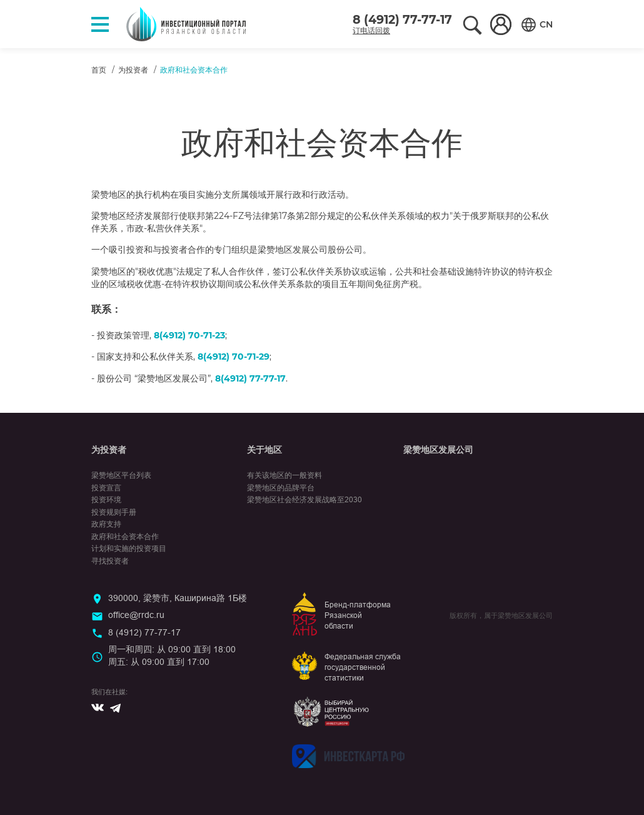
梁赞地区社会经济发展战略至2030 (304, 500)
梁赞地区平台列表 (121, 475)
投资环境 (106, 500)
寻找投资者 (110, 561)
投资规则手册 (114, 512)
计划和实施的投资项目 (129, 549)
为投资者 (133, 70)
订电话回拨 (371, 30)
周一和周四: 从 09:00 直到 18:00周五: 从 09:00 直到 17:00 (172, 656)
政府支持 (106, 524)
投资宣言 (106, 488)
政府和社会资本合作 (125, 537)
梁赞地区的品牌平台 (281, 488)
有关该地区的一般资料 (284, 475)
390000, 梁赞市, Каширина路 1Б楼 (178, 598)
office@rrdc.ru (136, 615)
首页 (99, 70)
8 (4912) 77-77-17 (402, 20)
